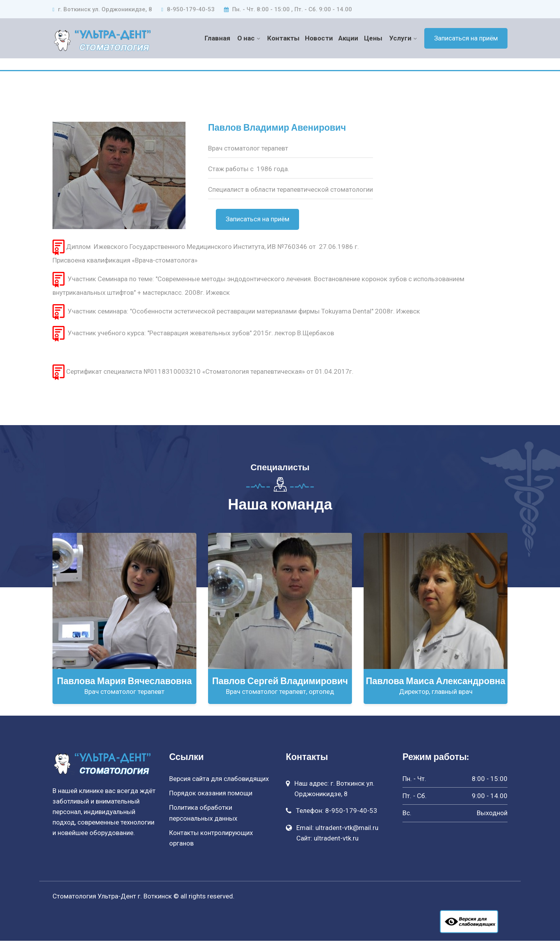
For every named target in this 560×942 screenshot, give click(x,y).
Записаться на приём (466, 38)
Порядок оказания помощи (211, 794)
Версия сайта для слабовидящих (219, 780)
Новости (319, 38)
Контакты (284, 38)
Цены (373, 38)
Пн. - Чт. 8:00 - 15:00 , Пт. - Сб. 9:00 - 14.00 (288, 9)
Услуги (400, 38)
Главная (218, 38)
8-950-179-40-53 (188, 9)
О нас (247, 38)
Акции (349, 38)
